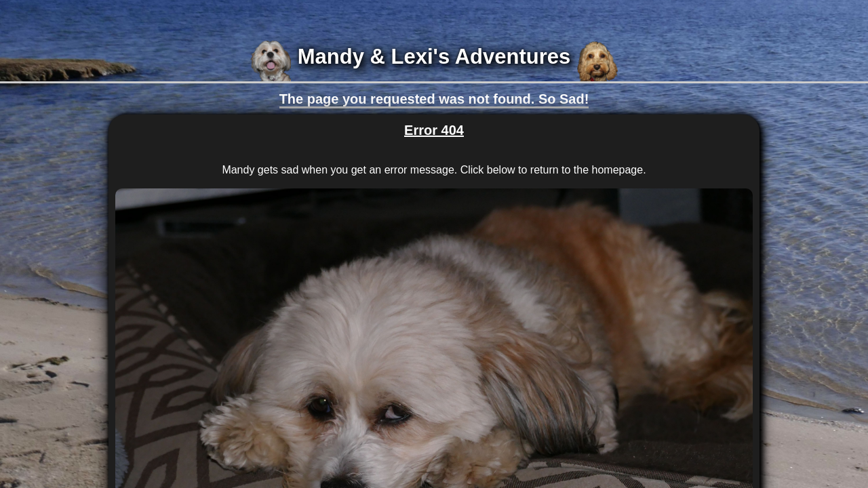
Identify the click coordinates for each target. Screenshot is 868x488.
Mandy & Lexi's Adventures (434, 57)
